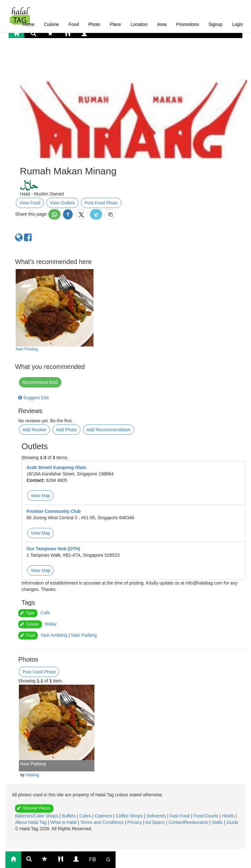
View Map (40, 496)
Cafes (86, 816)
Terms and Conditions (103, 822)
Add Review (34, 430)
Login (238, 24)
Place (115, 24)
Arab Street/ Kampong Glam (57, 467)
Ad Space (155, 822)
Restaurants (196, 822)
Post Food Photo (101, 203)
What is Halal (64, 822)
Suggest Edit (33, 398)
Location (139, 24)
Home (28, 24)
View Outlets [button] (62, 203)
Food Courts (206, 816)
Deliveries (157, 816)
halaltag (32, 775)
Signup (215, 24)
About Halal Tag (31, 822)
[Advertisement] (69, 62)
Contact (176, 822)
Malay (51, 624)
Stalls (218, 822)
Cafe (45, 613)
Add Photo (66, 430)
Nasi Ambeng (54, 635)
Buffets (69, 816)
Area (162, 24)
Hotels (229, 816)
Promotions (187, 24)
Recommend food (40, 382)
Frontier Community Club (54, 511)
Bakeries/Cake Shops (37, 816)
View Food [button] (30, 203)
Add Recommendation (109, 430)
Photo (94, 24)
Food (74, 24)
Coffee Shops (130, 816)
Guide (232, 822)
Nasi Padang (27, 349)
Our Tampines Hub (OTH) (53, 549)
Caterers (104, 816)
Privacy (135, 822)
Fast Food (180, 816)
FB (93, 860)
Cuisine (52, 24)
